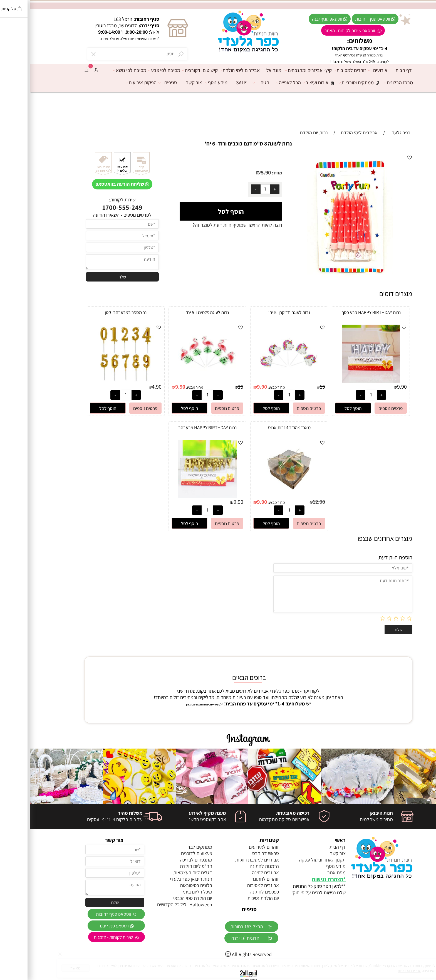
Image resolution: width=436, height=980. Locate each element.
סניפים (139, 83)
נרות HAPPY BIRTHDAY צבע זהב (177, 428)
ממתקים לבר (170, 847)
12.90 (289, 502)
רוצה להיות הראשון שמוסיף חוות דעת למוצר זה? (207, 225)
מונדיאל (244, 70)
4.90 (126, 387)
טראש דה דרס (235, 853)
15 (292, 387)
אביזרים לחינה (235, 872)
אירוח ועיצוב (291, 83)
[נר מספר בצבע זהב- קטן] (95, 381)
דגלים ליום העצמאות (162, 872)
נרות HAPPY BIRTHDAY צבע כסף (341, 312)
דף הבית (373, 70)
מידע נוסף (187, 83)
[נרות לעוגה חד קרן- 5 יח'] (259, 381)
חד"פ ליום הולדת (166, 866)
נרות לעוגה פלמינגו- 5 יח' (177, 312)
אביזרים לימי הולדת (211, 70)
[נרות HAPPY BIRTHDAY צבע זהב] (177, 496)
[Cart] (56, 70)
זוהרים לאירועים (234, 847)
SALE (211, 82)
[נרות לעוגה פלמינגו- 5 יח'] (177, 381)
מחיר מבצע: (246, 387)
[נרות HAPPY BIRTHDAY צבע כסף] (341, 381)
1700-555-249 (92, 207)
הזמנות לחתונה (234, 866)
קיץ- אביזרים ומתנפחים (279, 70)
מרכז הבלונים (370, 83)
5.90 (236, 172)
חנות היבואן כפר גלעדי (161, 879)
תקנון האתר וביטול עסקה (292, 860)
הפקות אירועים (112, 83)
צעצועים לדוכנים (166, 853)
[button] (323, 408)
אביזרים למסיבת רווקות (227, 860)
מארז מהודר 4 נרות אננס (259, 428)
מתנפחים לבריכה (166, 860)
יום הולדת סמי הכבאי (162, 898)
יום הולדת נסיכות (233, 898)
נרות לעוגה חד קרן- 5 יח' (259, 312)
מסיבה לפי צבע (135, 70)
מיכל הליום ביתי (167, 892)
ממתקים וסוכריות (331, 83)
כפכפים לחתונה (234, 892)
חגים (232, 83)
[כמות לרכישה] (235, 189)
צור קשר (164, 82)
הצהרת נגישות (297, 879)
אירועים (349, 70)
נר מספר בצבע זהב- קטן (95, 312)
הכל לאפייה (260, 83)
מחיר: (246, 173)
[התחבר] (66, 70)
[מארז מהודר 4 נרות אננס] (259, 496)
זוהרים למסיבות (321, 70)
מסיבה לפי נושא (101, 70)
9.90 (372, 387)
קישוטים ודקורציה (171, 70)
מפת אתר (306, 872)
